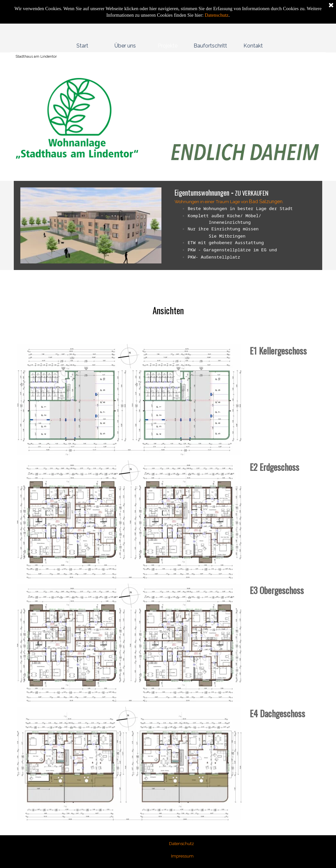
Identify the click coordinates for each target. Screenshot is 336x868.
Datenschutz (216, 15)
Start (82, 46)
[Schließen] (331, 6)
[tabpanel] (91, 128)
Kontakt (253, 46)
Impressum (182, 856)
